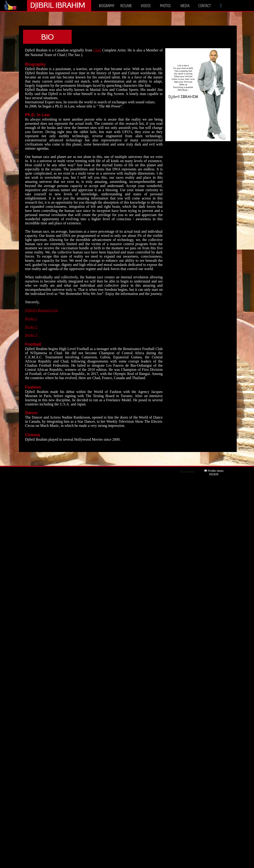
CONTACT (204, 6)
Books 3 (31, 335)
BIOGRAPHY (107, 6)
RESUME (126, 6)
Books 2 (31, 327)
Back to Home (187, 472)
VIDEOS (146, 6)
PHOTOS (165, 6)
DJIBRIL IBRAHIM (58, 5)
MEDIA (185, 6)
